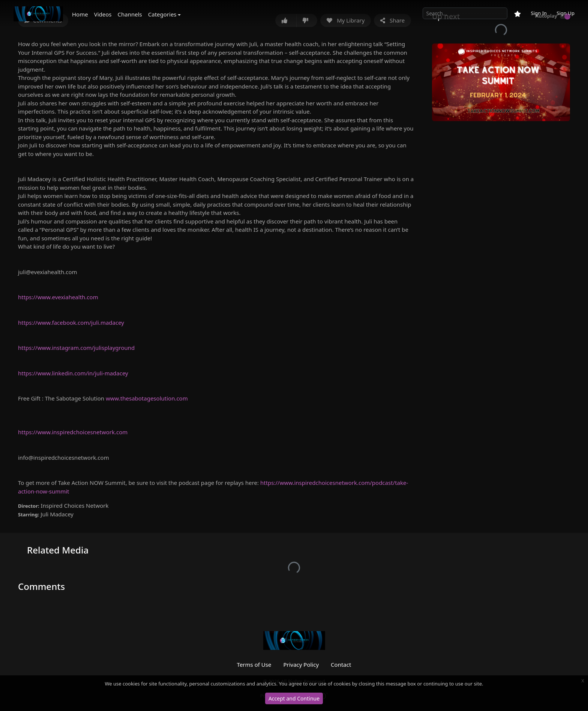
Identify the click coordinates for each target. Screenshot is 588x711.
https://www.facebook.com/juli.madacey (71, 322)
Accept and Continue (294, 698)
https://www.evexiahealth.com (58, 297)
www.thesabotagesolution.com (147, 398)
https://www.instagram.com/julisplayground (76, 348)
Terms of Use (254, 664)
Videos (103, 14)
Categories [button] (162, 14)
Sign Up (565, 13)
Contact (341, 664)
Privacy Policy (301, 664)
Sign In (539, 13)
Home (80, 14)
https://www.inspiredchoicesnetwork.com (73, 432)
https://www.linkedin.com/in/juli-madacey (73, 373)
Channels (130, 14)
